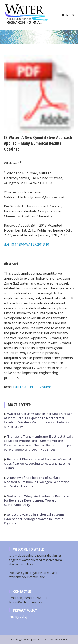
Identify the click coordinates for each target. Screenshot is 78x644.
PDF (33, 387)
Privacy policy (18, 617)
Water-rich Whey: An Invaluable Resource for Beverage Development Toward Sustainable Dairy (37, 500)
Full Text (20, 387)
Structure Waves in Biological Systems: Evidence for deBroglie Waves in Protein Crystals (35, 519)
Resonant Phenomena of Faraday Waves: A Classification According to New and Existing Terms (38, 463)
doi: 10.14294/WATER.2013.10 (27, 244)
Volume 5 (47, 387)
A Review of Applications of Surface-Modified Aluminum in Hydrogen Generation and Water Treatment (37, 482)
